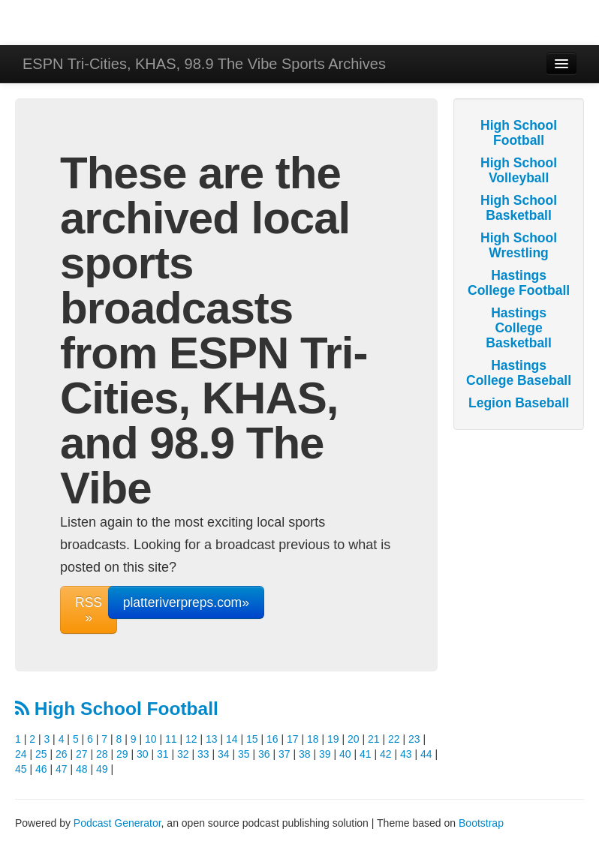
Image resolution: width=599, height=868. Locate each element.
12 (191, 739)
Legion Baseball (519, 403)
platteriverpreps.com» (186, 602)
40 (345, 754)
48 (82, 769)
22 (394, 739)
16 (272, 739)
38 (305, 754)
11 (171, 739)
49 (102, 769)
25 (41, 754)
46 (41, 769)
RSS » (89, 610)
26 (62, 754)
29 (122, 754)
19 (333, 739)
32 (183, 754)
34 (224, 754)
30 (143, 754)
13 (212, 739)
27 (82, 754)
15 (252, 739)
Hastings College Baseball (519, 373)
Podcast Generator (117, 823)
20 (354, 739)
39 (325, 754)
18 (313, 739)
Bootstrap (481, 823)
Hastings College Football (519, 283)
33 (203, 754)
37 (284, 754)
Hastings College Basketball (519, 328)
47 (62, 769)
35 (244, 754)
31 (163, 754)
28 (102, 754)
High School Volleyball (519, 170)
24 (21, 754)
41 (366, 754)
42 (386, 754)
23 (414, 739)
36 (264, 754)
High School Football (117, 709)
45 (21, 769)
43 (406, 754)
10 (151, 739)
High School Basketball (519, 208)
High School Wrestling (519, 245)
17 (293, 739)
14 (232, 739)
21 (374, 739)
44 (426, 754)
